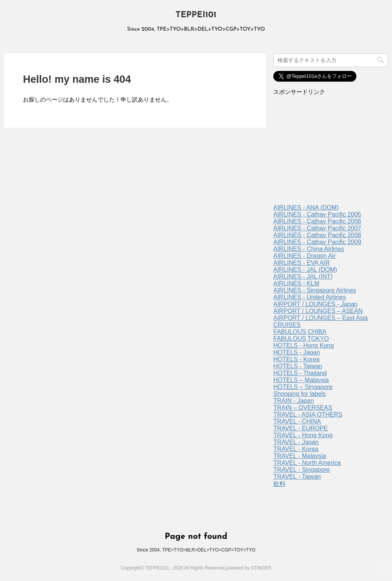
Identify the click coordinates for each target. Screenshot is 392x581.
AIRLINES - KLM (296, 283)
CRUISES (287, 325)
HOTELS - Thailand (300, 373)
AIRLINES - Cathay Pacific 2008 (317, 235)
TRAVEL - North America (307, 463)
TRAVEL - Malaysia (300, 456)
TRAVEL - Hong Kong (303, 435)
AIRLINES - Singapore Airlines (315, 290)
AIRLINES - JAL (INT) (303, 277)
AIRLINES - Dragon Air (305, 256)
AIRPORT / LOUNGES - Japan (315, 304)
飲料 (279, 484)
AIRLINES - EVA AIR (301, 263)
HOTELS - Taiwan (298, 366)
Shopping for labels (300, 394)
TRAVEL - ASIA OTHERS (308, 414)
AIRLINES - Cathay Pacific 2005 (317, 214)
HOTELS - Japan (297, 352)
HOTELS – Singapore (303, 387)
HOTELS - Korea (296, 359)
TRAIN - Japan (294, 401)
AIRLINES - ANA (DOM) (306, 208)
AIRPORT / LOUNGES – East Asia (321, 318)
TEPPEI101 (196, 15)
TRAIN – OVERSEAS (303, 408)
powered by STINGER (249, 568)
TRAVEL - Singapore (302, 470)
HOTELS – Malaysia (301, 380)
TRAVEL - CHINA (297, 421)
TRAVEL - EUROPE (301, 428)
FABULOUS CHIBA (300, 332)
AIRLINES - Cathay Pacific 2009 (317, 242)
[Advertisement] (331, 153)
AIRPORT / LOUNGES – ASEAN (318, 311)
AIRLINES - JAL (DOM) (305, 270)
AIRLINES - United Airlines (310, 297)
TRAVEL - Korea (296, 449)
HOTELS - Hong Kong (304, 345)
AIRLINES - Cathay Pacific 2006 (317, 221)
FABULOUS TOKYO (301, 339)
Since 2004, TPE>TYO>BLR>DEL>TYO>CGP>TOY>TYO (196, 550)
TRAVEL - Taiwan (297, 477)
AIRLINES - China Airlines (309, 249)
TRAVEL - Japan (296, 442)
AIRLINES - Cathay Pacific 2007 (317, 228)
